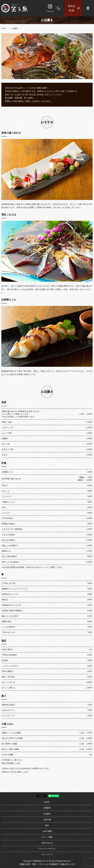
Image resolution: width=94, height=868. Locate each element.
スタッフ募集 (47, 837)
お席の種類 (47, 831)
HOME (4, 28)
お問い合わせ (47, 843)
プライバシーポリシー (47, 849)
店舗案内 (47, 808)
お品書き (47, 814)
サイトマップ (47, 854)
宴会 (47, 825)
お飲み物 (47, 820)
